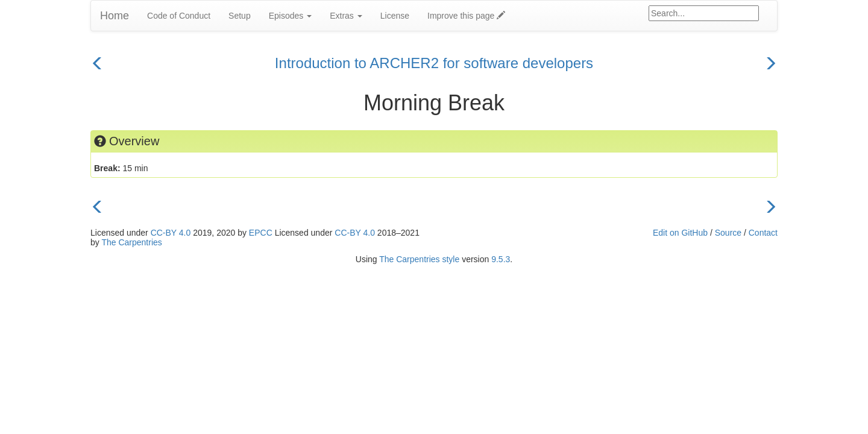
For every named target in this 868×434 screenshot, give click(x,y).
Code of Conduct (179, 16)
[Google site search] (704, 13)
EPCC (261, 233)
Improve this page (466, 16)
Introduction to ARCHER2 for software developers (434, 63)
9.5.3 (501, 259)
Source (728, 233)
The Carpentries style (419, 259)
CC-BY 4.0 (171, 233)
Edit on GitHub (680, 233)
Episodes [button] (290, 16)
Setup (240, 16)
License (395, 16)
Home (115, 16)
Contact (763, 233)
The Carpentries (131, 242)
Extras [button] (346, 16)
